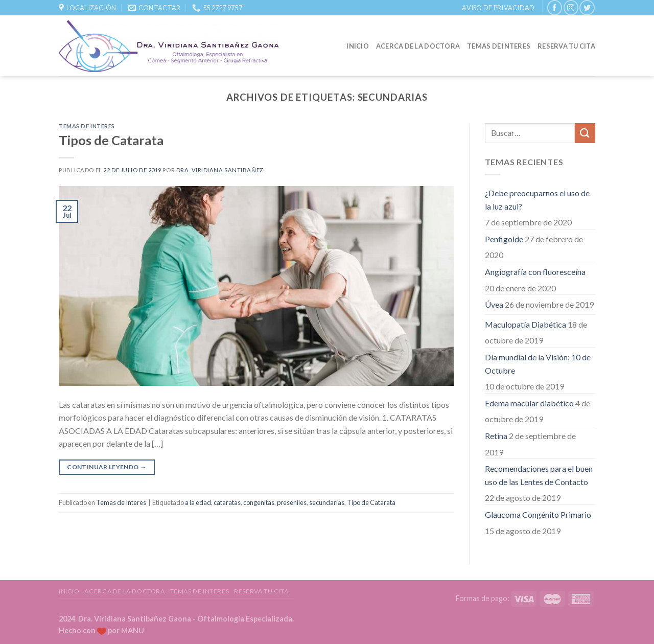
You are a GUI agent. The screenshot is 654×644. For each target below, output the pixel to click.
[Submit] (585, 133)
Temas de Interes (499, 46)
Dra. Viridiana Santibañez (220, 170)
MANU (133, 630)
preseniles (292, 502)
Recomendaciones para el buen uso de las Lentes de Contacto (539, 475)
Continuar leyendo (107, 467)
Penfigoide (504, 239)
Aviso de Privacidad (498, 8)
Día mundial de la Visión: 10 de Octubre (538, 364)
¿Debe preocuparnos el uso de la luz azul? (537, 200)
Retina (496, 436)
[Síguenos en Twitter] (587, 7)
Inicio (358, 46)
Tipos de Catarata (111, 140)
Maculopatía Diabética (525, 324)
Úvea (494, 304)
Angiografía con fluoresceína (535, 272)
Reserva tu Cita (566, 46)
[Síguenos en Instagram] (571, 7)
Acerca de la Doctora (418, 46)
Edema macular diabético (529, 403)
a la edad (198, 502)
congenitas (259, 502)
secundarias (327, 502)
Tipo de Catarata (371, 502)
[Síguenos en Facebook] (555, 7)
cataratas (227, 502)
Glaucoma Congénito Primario (538, 514)
